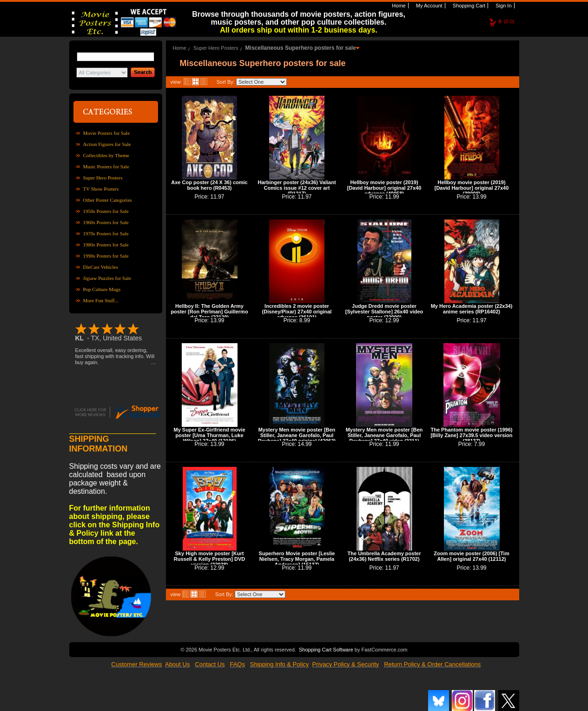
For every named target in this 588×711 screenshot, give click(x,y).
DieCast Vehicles (101, 267)
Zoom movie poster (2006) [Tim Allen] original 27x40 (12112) (471, 556)
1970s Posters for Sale (106, 233)
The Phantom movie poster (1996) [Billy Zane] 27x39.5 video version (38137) (471, 435)
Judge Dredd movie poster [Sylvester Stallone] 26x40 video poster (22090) (384, 312)
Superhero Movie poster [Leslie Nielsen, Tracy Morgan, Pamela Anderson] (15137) (297, 559)
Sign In (503, 6)
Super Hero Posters (103, 178)
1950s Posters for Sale (106, 211)
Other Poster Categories (108, 200)
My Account (429, 6)
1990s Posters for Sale (106, 256)
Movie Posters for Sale (107, 133)
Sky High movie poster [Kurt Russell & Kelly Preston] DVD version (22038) (209, 559)
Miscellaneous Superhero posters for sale (301, 48)
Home (398, 6)
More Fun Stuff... (101, 300)
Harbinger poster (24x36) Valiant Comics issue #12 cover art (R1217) (297, 188)
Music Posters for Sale (106, 166)
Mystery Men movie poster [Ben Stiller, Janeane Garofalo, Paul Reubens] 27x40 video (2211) (384, 435)
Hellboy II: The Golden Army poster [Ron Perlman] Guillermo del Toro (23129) (209, 312)
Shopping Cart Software (326, 650)
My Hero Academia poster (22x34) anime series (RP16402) (472, 309)
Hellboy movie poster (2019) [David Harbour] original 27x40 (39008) (472, 188)
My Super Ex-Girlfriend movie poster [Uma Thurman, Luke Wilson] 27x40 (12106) (209, 435)
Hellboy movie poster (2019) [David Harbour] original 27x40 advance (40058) (384, 188)
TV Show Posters (101, 189)
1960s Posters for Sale (106, 222)
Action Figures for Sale (107, 144)
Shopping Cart (468, 6)
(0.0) (507, 21)
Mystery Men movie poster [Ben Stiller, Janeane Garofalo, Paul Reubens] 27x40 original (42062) (297, 435)
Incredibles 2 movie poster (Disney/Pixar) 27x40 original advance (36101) (297, 312)
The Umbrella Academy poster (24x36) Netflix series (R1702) (384, 556)
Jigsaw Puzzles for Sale (107, 278)
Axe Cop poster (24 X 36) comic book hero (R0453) (209, 185)
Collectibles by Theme (106, 155)
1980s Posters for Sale (106, 245)
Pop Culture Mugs (102, 289)
